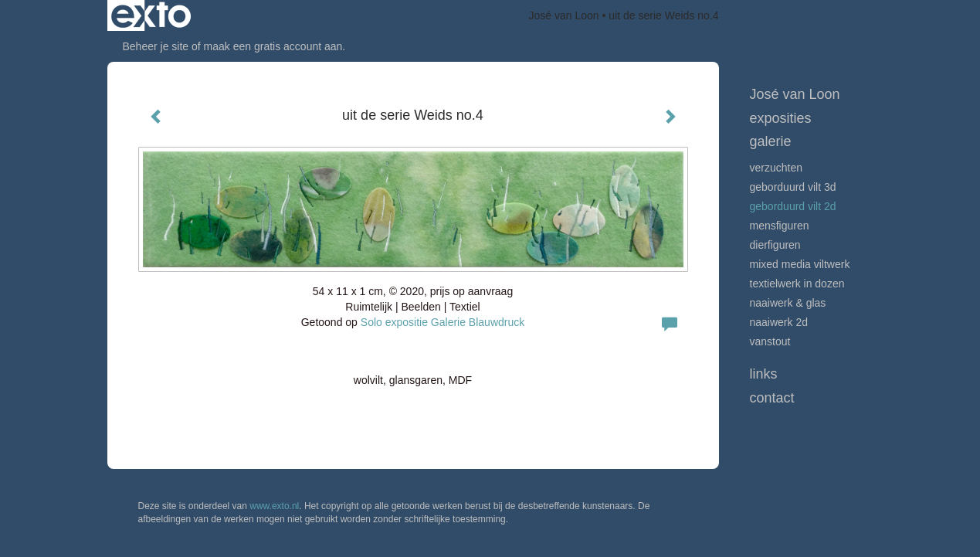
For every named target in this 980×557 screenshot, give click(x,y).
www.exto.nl (274, 506)
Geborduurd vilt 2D (793, 206)
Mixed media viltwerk (800, 264)
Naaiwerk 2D (779, 322)
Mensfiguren (780, 226)
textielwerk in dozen (797, 284)
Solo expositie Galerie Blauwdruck (443, 322)
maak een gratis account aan (273, 46)
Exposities (781, 118)
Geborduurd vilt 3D (793, 187)
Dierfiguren (775, 245)
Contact (772, 398)
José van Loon (564, 15)
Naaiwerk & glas (788, 303)
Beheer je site (156, 46)
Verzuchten (776, 168)
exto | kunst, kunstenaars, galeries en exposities (151, 15)
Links (764, 374)
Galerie (771, 141)
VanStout (770, 341)
